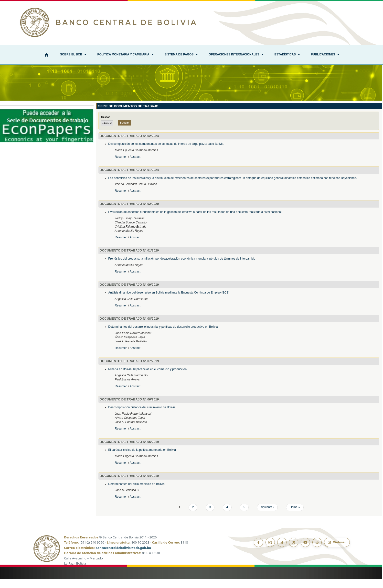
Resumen (122, 166)
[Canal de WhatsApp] (317, 552)
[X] (294, 552)
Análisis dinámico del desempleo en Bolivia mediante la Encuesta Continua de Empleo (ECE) (169, 302)
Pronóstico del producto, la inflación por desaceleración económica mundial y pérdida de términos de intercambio (182, 268)
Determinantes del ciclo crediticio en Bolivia (136, 493)
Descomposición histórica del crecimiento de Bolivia (142, 417)
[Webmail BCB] (337, 552)
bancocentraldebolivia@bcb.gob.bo (123, 557)
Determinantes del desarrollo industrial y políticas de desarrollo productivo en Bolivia (163, 336)
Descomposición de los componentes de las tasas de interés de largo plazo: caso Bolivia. (166, 153)
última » (295, 517)
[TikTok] (282, 552)
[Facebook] (258, 552)
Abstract (135, 166)
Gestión (106, 127)
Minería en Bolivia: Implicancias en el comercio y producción (147, 378)
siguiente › (267, 517)
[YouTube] (305, 552)
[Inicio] (46, 55)
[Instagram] (270, 552)
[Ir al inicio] (191, 22)
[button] (73, 55)
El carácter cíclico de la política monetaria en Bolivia (142, 459)
